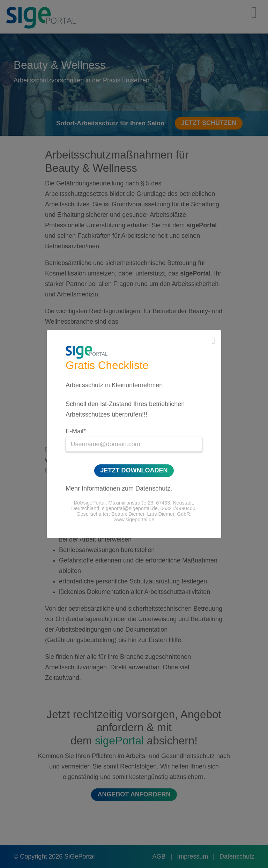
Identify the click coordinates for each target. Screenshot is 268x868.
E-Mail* (76, 431)
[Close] (213, 341)
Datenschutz (153, 488)
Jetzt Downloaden (134, 471)
